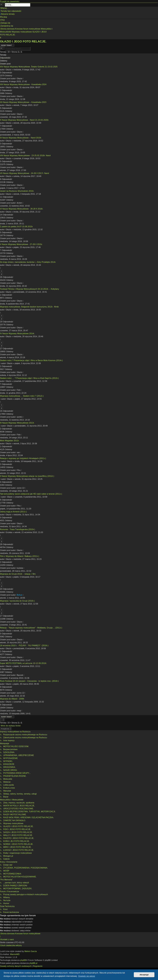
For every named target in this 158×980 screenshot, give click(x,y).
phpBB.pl (33, 963)
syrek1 (20, 417)
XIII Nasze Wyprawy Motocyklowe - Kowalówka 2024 (23, 84)
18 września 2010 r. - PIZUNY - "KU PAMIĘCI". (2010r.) (24, 645)
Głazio (8, 70)
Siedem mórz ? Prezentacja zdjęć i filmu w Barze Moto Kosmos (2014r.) (31, 360)
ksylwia (20, 568)
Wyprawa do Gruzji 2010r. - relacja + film (18, 574)
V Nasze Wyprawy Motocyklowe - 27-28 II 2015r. (21, 244)
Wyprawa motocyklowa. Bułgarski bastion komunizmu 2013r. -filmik (29, 307)
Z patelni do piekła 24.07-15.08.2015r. (17, 227)
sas (18, 452)
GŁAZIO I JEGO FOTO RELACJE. (23, 41)
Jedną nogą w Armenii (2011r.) (13, 512)
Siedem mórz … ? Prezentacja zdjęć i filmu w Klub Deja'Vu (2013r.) (29, 378)
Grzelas (9, 532)
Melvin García (31, 951)
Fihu (19, 470)
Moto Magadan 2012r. (10, 441)
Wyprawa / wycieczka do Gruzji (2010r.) (17, 601)
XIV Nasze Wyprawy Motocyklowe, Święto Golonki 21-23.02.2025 (29, 67)
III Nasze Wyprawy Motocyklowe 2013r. (17, 423)
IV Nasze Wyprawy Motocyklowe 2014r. (17, 334)
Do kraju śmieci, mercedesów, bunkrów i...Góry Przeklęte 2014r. (28, 262)
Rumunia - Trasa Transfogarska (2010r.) (18, 529)
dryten (19, 203)
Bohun (20, 595)
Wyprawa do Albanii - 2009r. (12, 699)
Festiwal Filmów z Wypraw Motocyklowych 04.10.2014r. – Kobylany (30, 289)
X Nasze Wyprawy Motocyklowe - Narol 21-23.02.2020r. (24, 120)
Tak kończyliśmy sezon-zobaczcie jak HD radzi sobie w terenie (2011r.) (31, 494)
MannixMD (15, 954)
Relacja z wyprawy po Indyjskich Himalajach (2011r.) (23, 458)
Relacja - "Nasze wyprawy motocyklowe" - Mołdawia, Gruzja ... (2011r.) (31, 628)
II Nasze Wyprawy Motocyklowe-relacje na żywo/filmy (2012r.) (27, 476)
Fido (19, 390)
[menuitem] (11, 11)
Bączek (20, 675)
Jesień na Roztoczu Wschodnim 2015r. (17, 191)
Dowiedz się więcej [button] (87, 976)
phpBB (23, 960)
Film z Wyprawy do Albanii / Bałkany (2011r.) (20, 556)
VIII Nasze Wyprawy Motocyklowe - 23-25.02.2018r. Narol (25, 155)
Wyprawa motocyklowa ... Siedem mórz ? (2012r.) (22, 396)
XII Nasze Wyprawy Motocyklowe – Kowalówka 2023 (23, 102)
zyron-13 (20, 488)
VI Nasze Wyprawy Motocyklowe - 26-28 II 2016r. (22, 209)
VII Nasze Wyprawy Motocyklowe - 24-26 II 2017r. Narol (24, 173)
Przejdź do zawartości (10, 1)
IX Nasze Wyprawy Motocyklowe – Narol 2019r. (21, 138)
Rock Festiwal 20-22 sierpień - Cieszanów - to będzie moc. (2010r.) (29, 681)
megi (19, 711)
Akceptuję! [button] (144, 975)
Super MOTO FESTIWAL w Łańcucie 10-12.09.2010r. (23, 663)
